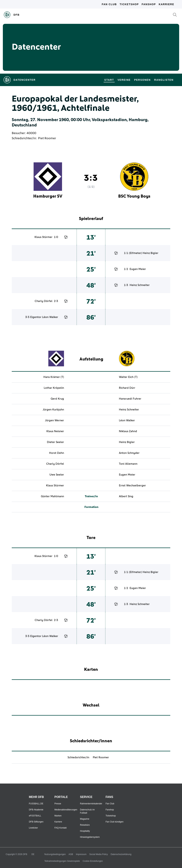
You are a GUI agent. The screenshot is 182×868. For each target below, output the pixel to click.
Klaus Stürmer (43, 237)
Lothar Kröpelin (54, 388)
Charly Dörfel (44, 301)
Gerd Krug (57, 399)
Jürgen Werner (54, 420)
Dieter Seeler (55, 442)
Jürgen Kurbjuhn (53, 410)
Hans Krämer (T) (54, 377)
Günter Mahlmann (52, 496)
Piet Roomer (47, 138)
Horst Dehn (57, 453)
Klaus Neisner (55, 431)
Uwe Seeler (57, 475)
